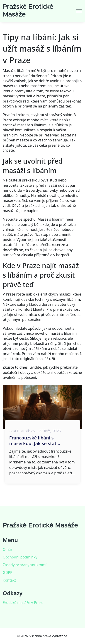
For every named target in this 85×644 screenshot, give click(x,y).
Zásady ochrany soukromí (24, 565)
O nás (8, 549)
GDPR (8, 572)
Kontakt (9, 580)
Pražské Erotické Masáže (40, 526)
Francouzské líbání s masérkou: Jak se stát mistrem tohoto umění (34, 441)
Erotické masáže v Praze (23, 603)
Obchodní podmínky (20, 557)
